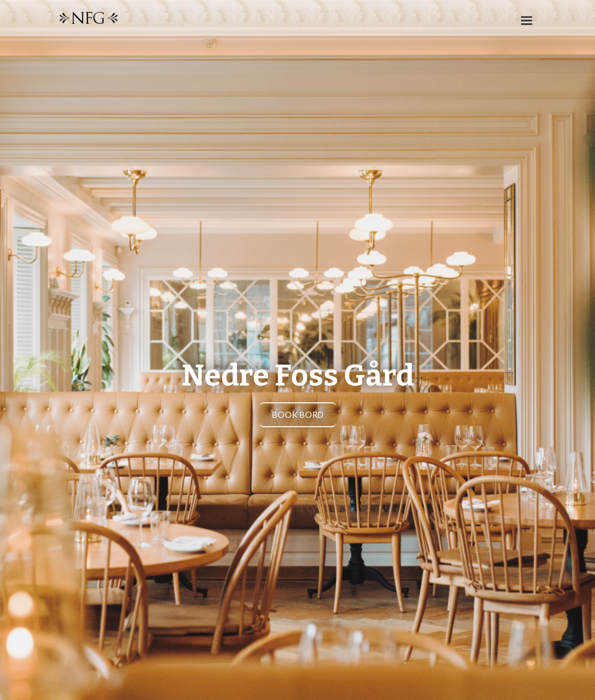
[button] (521, 23)
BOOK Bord (298, 414)
